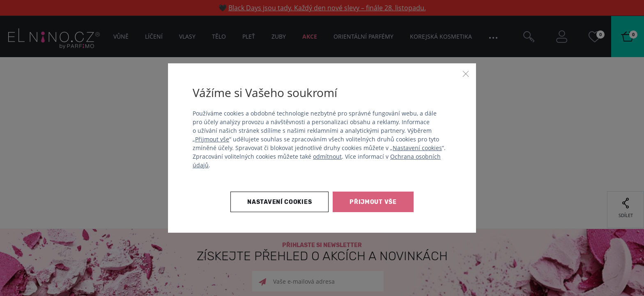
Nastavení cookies (417, 148)
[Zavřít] (466, 74)
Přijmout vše (212, 139)
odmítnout (327, 156)
